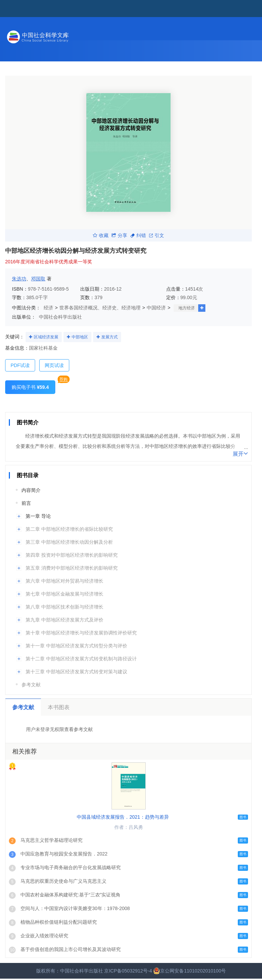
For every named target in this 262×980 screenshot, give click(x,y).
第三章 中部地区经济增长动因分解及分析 (69, 542)
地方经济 (187, 308)
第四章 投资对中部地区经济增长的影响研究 (72, 555)
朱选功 (19, 279)
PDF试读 (20, 365)
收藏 (101, 235)
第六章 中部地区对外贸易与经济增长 (64, 581)
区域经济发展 (46, 337)
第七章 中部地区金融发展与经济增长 (64, 594)
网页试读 (54, 365)
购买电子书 (30, 387)
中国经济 (156, 308)
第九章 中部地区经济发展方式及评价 (64, 620)
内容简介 (31, 490)
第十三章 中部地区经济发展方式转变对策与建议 (76, 672)
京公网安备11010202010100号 (190, 971)
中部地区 (80, 337)
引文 (157, 235)
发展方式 (110, 337)
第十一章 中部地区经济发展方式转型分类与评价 (76, 646)
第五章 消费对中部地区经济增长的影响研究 (72, 568)
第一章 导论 (38, 516)
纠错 (138, 235)
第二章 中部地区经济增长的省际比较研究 (69, 529)
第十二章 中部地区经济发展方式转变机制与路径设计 (81, 659)
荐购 (63, 379)
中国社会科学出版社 (60, 317)
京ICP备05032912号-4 (128, 971)
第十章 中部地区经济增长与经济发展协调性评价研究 (81, 633)
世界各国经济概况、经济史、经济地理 (100, 308)
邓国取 (38, 279)
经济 (48, 308)
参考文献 (31, 685)
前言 (26, 503)
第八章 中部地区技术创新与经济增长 (64, 607)
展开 (240, 453)
